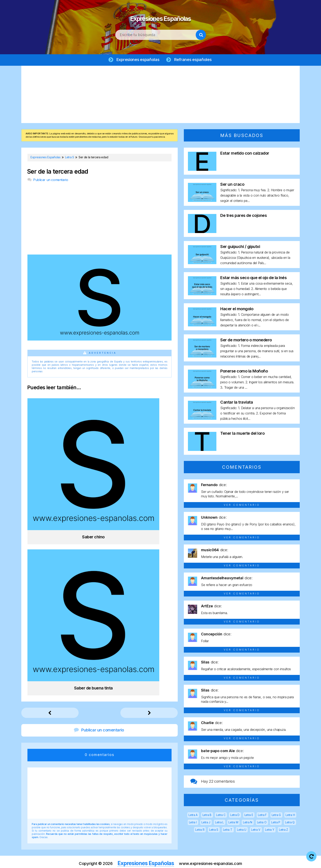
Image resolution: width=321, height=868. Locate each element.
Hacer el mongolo (237, 310)
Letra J (206, 823)
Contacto (242, 862)
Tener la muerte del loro (242, 434)
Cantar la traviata (237, 403)
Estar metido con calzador (245, 154)
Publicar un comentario (51, 181)
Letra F (262, 816)
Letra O (262, 823)
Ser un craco (232, 185)
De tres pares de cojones (244, 216)
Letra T (228, 830)
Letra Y (270, 830)
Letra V (256, 830)
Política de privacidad (173, 862)
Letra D (235, 816)
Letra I (193, 823)
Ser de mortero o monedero (246, 341)
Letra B (207, 816)
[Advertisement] (160, 95)
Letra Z (284, 830)
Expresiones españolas (137, 60)
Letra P (276, 823)
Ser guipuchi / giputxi (240, 247)
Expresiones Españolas (161, 16)
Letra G (276, 816)
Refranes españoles (194, 60)
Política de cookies (212, 862)
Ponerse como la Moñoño (244, 372)
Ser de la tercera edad (58, 172)
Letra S (214, 830)
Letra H (290, 816)
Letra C (221, 816)
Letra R (200, 830)
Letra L (219, 823)
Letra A (193, 816)
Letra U (242, 830)
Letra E (249, 816)
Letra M (233, 823)
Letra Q (290, 823)
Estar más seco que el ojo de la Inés (253, 278)
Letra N (248, 823)
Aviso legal (141, 862)
